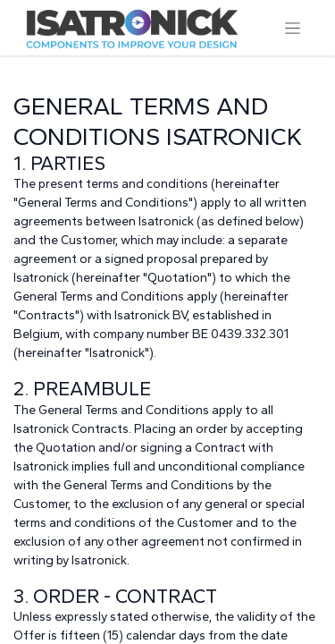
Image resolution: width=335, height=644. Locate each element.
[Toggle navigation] (293, 28)
